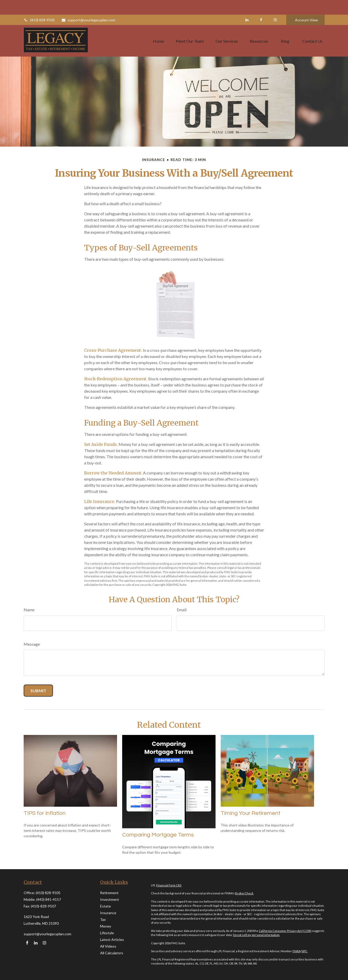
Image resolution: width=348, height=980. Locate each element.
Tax (103, 919)
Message (32, 644)
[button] (158, 26)
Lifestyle (107, 933)
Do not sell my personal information (256, 935)
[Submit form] (38, 691)
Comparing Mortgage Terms (158, 835)
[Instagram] (45, 943)
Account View (306, 5)
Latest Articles (112, 939)
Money (106, 926)
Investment (110, 899)
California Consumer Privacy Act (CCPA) (285, 931)
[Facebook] (261, 5)
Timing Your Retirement (251, 813)
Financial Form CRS (169, 885)
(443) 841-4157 (49, 899)
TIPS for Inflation (45, 813)
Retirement (109, 893)
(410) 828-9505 (39, 5)
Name (29, 610)
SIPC (304, 951)
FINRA (296, 951)
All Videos (108, 946)
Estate (105, 906)
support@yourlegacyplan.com (88, 5)
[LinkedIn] (247, 5)
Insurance (108, 913)
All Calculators (112, 953)
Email (182, 610)
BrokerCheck (244, 893)
